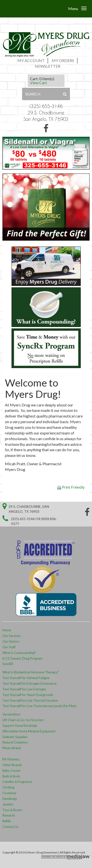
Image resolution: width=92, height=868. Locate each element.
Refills (7, 821)
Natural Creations (15, 742)
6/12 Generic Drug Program (22, 658)
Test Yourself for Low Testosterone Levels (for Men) (39, 706)
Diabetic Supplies (15, 737)
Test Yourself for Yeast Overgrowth (28, 695)
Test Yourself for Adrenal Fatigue (26, 678)
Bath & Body (11, 776)
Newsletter (48, 66)
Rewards (9, 815)
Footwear (9, 793)
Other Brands (12, 765)
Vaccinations (11, 714)
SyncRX (8, 664)
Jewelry (8, 804)
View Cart (38, 83)
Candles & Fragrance (17, 782)
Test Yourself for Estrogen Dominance (29, 683)
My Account (31, 60)
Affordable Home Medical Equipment (29, 731)
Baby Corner (12, 771)
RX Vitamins (11, 759)
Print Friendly (71, 487)
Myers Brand (12, 748)
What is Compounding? (19, 653)
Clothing (8, 787)
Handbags (10, 799)
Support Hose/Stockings (20, 726)
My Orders (63, 60)
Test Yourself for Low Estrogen (24, 689)
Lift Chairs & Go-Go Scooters (23, 720)
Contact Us (10, 827)
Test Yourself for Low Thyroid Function (30, 700)
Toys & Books (12, 810)
